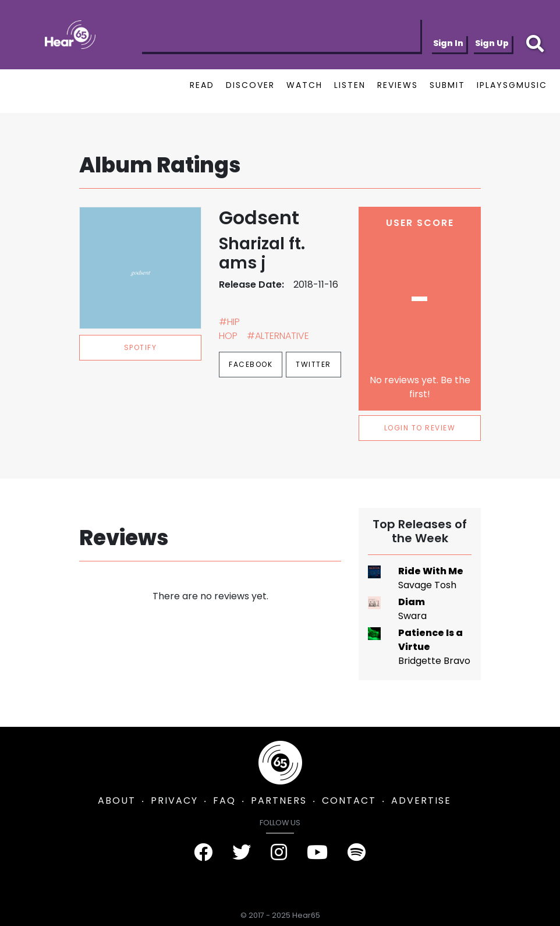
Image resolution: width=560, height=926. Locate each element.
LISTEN (350, 85)
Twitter (313, 364)
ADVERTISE (421, 800)
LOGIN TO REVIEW (420, 428)
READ (202, 85)
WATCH (304, 85)
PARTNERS (279, 800)
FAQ (224, 800)
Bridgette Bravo (434, 661)
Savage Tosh (427, 585)
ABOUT (117, 800)
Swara (412, 616)
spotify (141, 347)
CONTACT (349, 800)
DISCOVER (250, 85)
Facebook (251, 364)
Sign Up (492, 43)
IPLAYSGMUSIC (512, 85)
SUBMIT (447, 85)
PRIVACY (174, 800)
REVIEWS (398, 85)
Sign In (448, 43)
